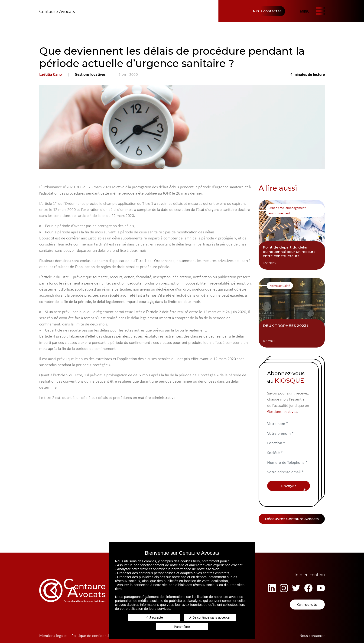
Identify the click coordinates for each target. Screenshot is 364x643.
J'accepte (154, 617)
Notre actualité (280, 286)
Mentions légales (53, 636)
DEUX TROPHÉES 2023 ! (285, 326)
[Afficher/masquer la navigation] (312, 11)
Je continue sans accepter (210, 617)
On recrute (307, 605)
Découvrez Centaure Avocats (292, 519)
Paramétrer (182, 627)
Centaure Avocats (57, 11)
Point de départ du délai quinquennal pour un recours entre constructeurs (289, 252)
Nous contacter (267, 11)
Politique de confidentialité (94, 636)
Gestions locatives (90, 74)
